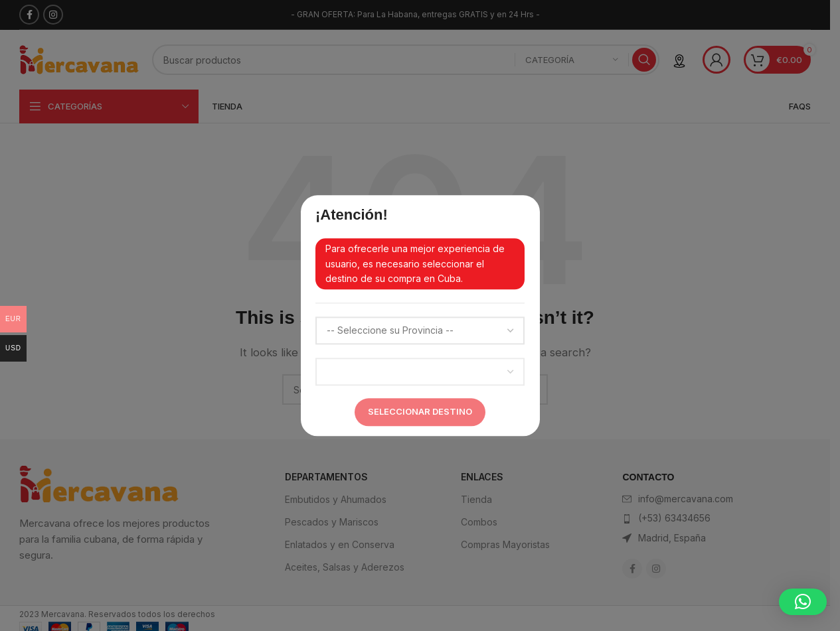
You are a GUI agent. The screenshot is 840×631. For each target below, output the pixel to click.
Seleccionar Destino (420, 411)
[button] (803, 602)
